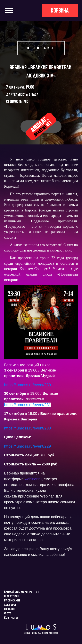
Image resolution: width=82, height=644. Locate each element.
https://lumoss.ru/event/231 (27, 405)
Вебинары (41, 48)
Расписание (12, 600)
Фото (8, 613)
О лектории (12, 596)
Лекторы (10, 605)
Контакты (11, 618)
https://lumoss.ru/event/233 (27, 428)
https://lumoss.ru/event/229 (27, 446)
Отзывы (10, 609)
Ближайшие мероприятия (22, 592)
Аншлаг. (41, 126)
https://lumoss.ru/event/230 (27, 385)
